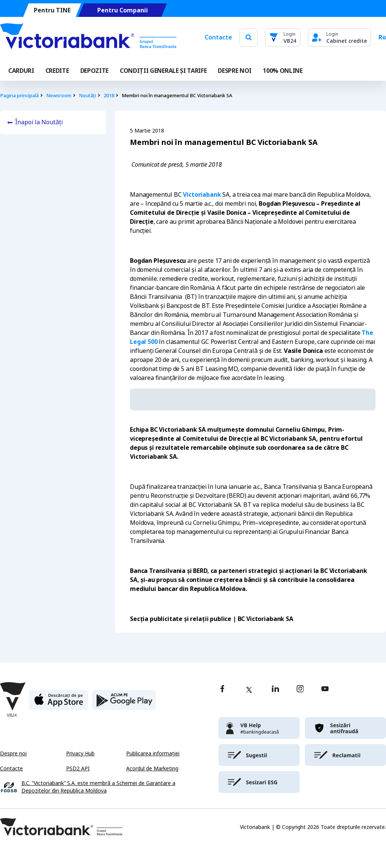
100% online (283, 71)
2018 (109, 96)
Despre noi (13, 753)
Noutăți (87, 96)
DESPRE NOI (235, 71)
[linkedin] (275, 689)
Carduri (21, 71)
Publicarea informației (153, 753)
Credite (57, 71)
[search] (249, 37)
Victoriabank (202, 195)
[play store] (124, 703)
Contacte (218, 37)
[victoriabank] (259, 728)
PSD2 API (78, 769)
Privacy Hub (80, 753)
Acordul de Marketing (152, 769)
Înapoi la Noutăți (39, 122)
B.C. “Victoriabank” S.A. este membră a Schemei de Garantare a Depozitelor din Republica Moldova (98, 787)
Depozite (94, 71)
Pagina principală (19, 96)
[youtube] (325, 689)
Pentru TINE (52, 10)
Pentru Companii (123, 10)
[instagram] (300, 689)
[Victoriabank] (88, 38)
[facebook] (222, 689)
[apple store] (59, 703)
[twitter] (249, 690)
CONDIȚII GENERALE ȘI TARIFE (163, 71)
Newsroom (59, 96)
